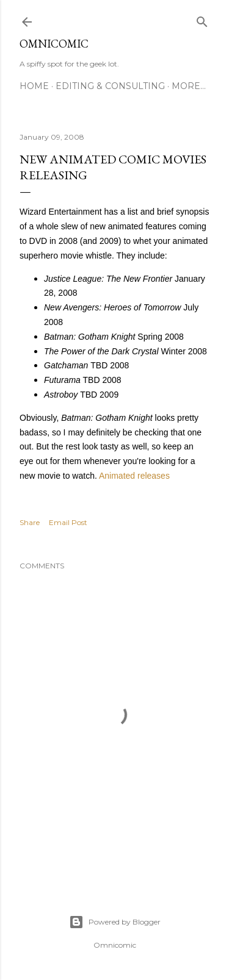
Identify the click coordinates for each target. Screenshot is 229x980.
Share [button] (30, 522)
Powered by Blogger (115, 922)
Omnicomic (54, 44)
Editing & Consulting (110, 86)
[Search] (202, 19)
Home (34, 86)
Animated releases (134, 476)
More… (189, 86)
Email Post (68, 522)
